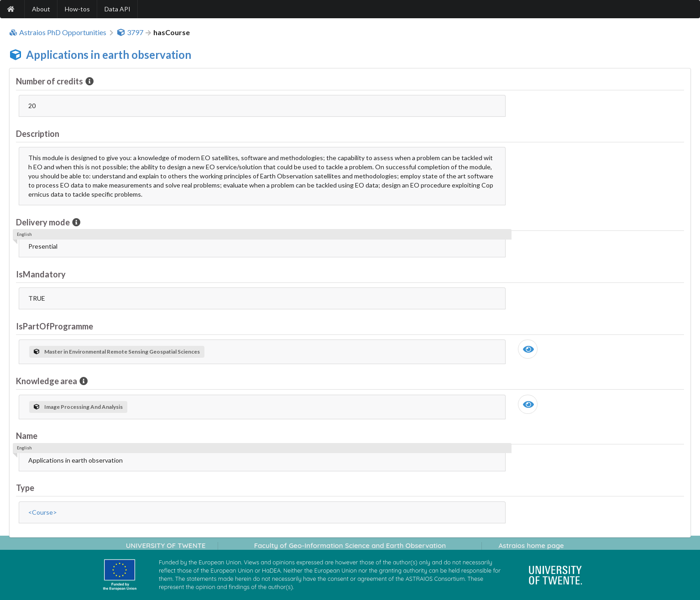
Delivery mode (44, 222)
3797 (130, 32)
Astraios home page (531, 545)
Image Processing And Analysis (78, 407)
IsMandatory (41, 274)
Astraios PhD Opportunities (58, 32)
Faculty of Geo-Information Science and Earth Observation (350, 545)
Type (25, 488)
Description (38, 134)
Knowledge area (47, 381)
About (41, 9)
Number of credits (50, 81)
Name (27, 436)
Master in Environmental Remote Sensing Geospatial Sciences (117, 352)
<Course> (43, 512)
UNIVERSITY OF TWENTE (166, 545)
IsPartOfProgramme (55, 326)
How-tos (77, 9)
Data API (118, 9)
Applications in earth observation (109, 55)
